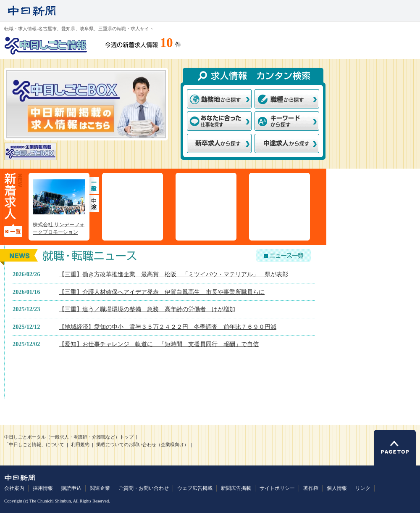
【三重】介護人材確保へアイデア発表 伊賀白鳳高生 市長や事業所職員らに (162, 292)
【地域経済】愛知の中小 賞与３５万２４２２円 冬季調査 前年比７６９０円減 (168, 327)
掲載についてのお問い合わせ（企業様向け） (142, 445)
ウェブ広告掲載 (195, 488)
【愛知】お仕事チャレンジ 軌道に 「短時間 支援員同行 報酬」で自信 (159, 344)
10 (167, 43)
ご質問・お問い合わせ (144, 488)
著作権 (311, 488)
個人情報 (337, 488)
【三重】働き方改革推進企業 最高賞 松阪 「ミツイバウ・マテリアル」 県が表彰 (173, 274)
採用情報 (43, 488)
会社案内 (14, 488)
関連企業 (100, 488)
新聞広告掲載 (236, 488)
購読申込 (71, 488)
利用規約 (80, 445)
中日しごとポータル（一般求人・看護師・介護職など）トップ (69, 437)
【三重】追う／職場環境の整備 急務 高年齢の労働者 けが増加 (147, 309)
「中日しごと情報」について (34, 445)
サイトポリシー (277, 488)
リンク (363, 488)
